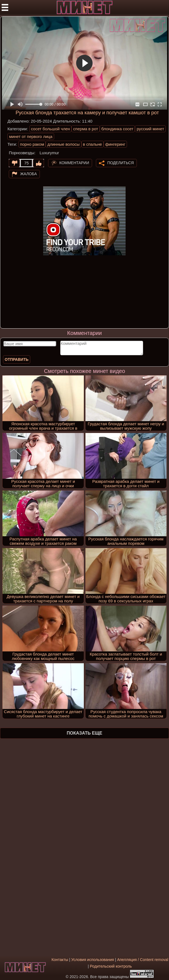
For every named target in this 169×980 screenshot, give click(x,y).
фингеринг (115, 144)
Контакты (60, 960)
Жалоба (28, 174)
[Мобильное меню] (5, 7)
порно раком (32, 144)
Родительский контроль (111, 966)
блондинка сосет (117, 129)
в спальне (92, 144)
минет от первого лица (31, 136)
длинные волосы (63, 144)
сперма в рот (86, 129)
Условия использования (92, 960)
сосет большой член (51, 129)
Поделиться (120, 163)
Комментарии (74, 163)
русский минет (150, 129)
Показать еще (84, 733)
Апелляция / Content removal (143, 960)
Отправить (17, 359)
